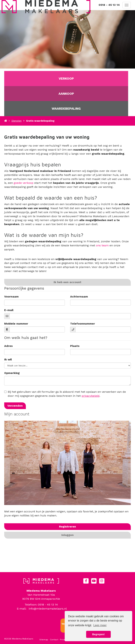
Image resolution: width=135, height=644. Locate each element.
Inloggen (67, 535)
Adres (8, 346)
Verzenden (15, 406)
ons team (102, 245)
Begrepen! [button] (98, 634)
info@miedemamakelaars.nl (48, 609)
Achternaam (79, 297)
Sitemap (44, 640)
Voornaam (11, 297)
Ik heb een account (67, 282)
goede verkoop (24, 183)
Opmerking (12, 373)
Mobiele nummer (16, 324)
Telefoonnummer (83, 324)
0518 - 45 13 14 (109, 5)
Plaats (75, 346)
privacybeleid (91, 396)
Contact (54, 640)
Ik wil (8, 359)
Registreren (67, 527)
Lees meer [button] (100, 625)
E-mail (9, 310)
